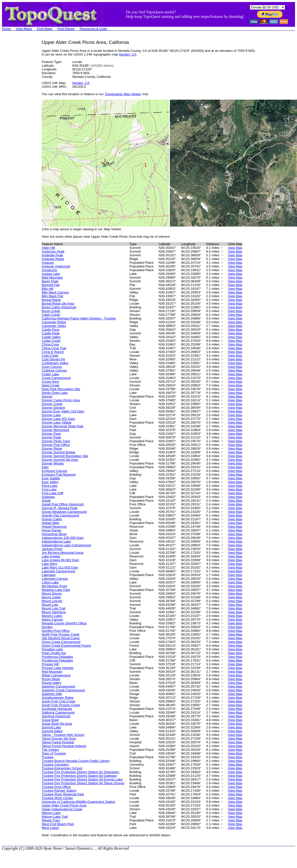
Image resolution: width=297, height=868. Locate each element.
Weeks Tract (51, 820)
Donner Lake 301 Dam (58, 419)
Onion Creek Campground (61, 642)
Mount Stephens (54, 612)
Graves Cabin (52, 519)
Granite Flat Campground (60, 515)
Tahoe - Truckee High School (63, 735)
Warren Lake (51, 813)
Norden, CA (128, 54)
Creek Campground (56, 378)
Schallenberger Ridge (58, 698)
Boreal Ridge (51, 300)
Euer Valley (50, 482)
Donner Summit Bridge (58, 452)
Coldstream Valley (55, 363)
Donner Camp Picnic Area (61, 400)
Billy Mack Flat (52, 296)
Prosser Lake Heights (57, 668)
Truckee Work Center (57, 798)
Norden (47, 627)
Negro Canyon (52, 620)
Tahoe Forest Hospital (58, 742)
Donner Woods (53, 463)
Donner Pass (51, 434)
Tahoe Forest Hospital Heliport (64, 746)
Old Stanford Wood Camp (61, 638)
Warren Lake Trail (55, 817)
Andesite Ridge (53, 259)
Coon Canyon (52, 367)
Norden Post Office (56, 631)
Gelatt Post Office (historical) (63, 504)
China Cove (50, 344)
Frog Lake (49, 489)
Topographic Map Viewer (123, 94)
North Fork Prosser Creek (61, 634)
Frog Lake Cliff (52, 493)
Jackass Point (52, 549)
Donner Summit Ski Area (60, 460)
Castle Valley (51, 337)
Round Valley (51, 683)
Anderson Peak (53, 251)
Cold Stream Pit (53, 359)
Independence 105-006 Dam (63, 538)
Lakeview (49, 575)
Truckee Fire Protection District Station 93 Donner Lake (82, 779)
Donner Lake (51, 415)
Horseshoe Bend (54, 534)
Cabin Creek (51, 315)
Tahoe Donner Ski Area (59, 738)
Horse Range (52, 530)
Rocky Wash (51, 679)
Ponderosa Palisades (57, 657)
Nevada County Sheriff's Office (64, 623)
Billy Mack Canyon (55, 292)
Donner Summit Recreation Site (65, 456)
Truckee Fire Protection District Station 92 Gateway (79, 776)
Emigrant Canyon (55, 471)
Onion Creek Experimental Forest (66, 646)
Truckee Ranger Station (59, 791)
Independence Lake (56, 541)
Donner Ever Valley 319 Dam (63, 411)
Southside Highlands (57, 709)
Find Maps (45, 29)
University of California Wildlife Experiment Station (78, 802)
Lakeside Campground (58, 571)
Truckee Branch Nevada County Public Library (76, 761)
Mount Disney (52, 593)
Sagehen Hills (52, 694)
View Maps (24, 29)
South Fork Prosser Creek (61, 705)
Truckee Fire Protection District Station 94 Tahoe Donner (83, 783)
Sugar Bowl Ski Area (57, 724)
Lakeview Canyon (55, 579)
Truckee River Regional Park (63, 794)
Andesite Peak (52, 255)
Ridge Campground (56, 675)
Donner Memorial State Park (63, 426)
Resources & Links (93, 29)
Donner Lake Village (57, 422)
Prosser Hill (50, 664)
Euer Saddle (51, 478)
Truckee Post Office (56, 787)
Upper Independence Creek (62, 809)
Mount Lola (50, 605)
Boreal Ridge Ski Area (58, 304)
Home (6, 29)
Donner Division (53, 408)
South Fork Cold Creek (59, 701)
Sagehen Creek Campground (63, 690)
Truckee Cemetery (55, 765)
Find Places (66, 29)
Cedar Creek (51, 341)
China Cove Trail (54, 348)
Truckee (48, 757)
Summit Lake (51, 727)
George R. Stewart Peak (60, 508)
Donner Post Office (56, 445)
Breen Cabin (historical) (59, 307)
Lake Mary (49, 564)
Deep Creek (51, 385)
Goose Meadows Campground (64, 512)
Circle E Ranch (53, 352)
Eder (45, 467)
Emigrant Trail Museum (59, 475)
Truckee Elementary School (62, 768)
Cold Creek (50, 356)
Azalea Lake (51, 274)
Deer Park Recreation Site (61, 389)
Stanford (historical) (56, 716)
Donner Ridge (52, 448)
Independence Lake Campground (66, 545)
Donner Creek (52, 404)
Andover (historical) (56, 266)
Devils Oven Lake (55, 393)
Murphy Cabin (52, 616)
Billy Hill (48, 289)
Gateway (48, 497)
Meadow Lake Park (56, 590)
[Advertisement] (22, 114)
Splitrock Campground (58, 712)
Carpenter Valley (54, 326)
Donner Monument (55, 430)
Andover (48, 263)
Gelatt (46, 501)
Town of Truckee (54, 753)
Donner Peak (51, 437)
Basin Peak (50, 281)
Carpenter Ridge (54, 322)
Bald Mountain (52, 277)
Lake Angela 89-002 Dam (60, 560)
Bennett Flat (51, 285)
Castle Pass (51, 330)
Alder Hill (48, 248)
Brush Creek (51, 311)
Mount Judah (51, 597)
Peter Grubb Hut (54, 653)
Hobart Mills (50, 523)
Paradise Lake (52, 649)
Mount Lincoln (52, 601)
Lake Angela (51, 556)
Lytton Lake (50, 582)
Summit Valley (52, 731)
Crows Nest (50, 382)
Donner (47, 396)
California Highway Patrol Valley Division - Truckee (79, 318)
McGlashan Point (54, 586)
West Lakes (50, 828)
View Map (235, 248)
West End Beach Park (58, 824)
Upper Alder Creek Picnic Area (64, 805)
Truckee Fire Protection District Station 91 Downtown (80, 772)
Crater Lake (50, 374)
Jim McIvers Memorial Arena (63, 553)
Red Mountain (52, 672)
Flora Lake (50, 486)
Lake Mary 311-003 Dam (60, 567)
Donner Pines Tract (56, 441)
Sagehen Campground (58, 686)
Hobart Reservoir (54, 527)
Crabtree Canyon (54, 370)
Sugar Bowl (50, 720)
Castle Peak (51, 333)
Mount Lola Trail (54, 608)
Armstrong (49, 270)
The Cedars (50, 750)
